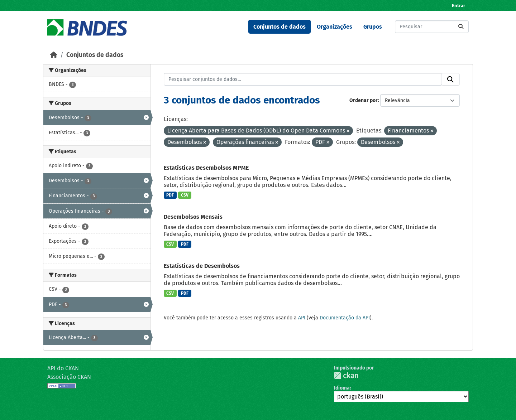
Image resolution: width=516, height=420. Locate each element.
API (302, 318)
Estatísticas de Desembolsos (202, 266)
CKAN (346, 375)
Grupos (373, 27)
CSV (185, 195)
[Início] (54, 55)
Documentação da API (345, 318)
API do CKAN (63, 368)
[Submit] (461, 27)
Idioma (342, 388)
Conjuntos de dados (279, 27)
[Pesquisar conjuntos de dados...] (432, 27)
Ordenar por (364, 100)
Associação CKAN (69, 377)
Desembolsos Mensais (193, 217)
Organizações (335, 27)
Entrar (458, 6)
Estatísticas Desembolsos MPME (206, 168)
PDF (170, 195)
